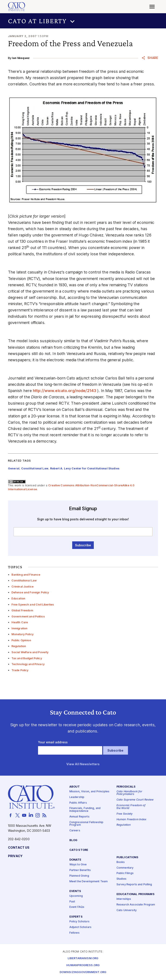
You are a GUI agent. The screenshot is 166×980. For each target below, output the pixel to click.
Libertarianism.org (83, 958)
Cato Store (79, 850)
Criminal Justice (22, 587)
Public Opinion (21, 640)
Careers (75, 831)
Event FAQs (77, 907)
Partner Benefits (80, 870)
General (14, 468)
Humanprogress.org (83, 965)
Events (75, 891)
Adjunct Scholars (80, 927)
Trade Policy (20, 670)
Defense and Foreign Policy (30, 592)
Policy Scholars (79, 922)
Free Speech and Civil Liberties (33, 605)
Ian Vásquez (21, 58)
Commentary (125, 868)
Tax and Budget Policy (27, 658)
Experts (76, 917)
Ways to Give (78, 865)
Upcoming (76, 896)
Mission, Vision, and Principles (89, 792)
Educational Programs (136, 894)
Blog (73, 840)
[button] (83, 21)
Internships (124, 899)
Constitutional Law (24, 580)
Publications (128, 857)
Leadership (77, 797)
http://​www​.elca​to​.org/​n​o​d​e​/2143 (65, 391)
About (75, 787)
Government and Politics (28, 616)
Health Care (20, 622)
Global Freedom (22, 610)
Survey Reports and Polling (134, 885)
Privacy (15, 856)
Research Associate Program (136, 905)
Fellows (74, 933)
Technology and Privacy (28, 664)
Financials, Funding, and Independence (85, 810)
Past (72, 902)
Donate (75, 860)
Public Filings (125, 873)
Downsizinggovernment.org (83, 972)
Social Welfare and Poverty (30, 652)
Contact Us (19, 848)
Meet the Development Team (89, 882)
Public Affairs (78, 803)
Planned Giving (79, 876)
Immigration (20, 628)
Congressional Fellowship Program (86, 824)
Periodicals (126, 787)
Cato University (127, 910)
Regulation (19, 646)
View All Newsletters (83, 764)
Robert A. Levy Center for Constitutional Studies (85, 468)
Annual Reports (79, 817)
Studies (121, 879)
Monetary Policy (22, 634)
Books (121, 862)
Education (18, 598)
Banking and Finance (26, 575)
